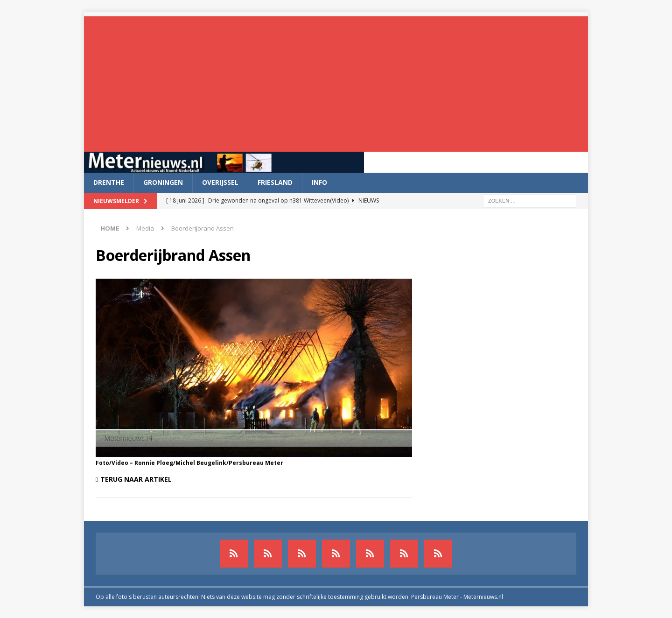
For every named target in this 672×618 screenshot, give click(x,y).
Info (319, 182)
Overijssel (220, 182)
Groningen (163, 182)
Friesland (275, 182)
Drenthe (109, 182)
